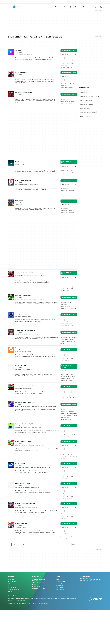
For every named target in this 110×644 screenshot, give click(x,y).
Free (66, 431)
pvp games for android (66, 378)
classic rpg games (65, 396)
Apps (57, 7)
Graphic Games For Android (66, 88)
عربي (9, 598)
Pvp (73, 378)
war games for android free (67, 537)
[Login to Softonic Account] (101, 7)
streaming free (64, 66)
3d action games (64, 417)
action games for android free (67, 216)
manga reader (64, 322)
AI (71, 7)
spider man (63, 82)
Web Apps (71, 58)
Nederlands (54, 598)
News (77, 7)
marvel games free (65, 192)
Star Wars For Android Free (66, 68)
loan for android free (65, 361)
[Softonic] (18, 7)
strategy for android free (66, 306)
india (66, 355)
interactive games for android (67, 339)
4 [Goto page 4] (24, 545)
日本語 (45, 598)
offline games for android (66, 287)
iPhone (67, 58)
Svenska (74, 598)
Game (66, 99)
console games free (65, 435)
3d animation (63, 86)
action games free (65, 107)
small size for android (65, 326)
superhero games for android (67, 451)
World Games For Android (66, 455)
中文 (24, 600)
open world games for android (67, 105)
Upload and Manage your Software (38, 583)
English (18, 598)
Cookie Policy (59, 588)
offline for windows (65, 172)
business (62, 60)
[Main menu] (9, 7)
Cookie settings (60, 590)
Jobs (9, 585)
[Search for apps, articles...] (95, 7)
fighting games (64, 519)
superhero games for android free (68, 413)
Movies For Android (68, 174)
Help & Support (12, 583)
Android (62, 58)
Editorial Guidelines (13, 588)
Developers (86, 7)
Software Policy (36, 586)
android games (64, 376)
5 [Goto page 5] (28, 545)
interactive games (73, 337)
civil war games (64, 453)
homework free (64, 459)
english (62, 479)
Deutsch (13, 598)
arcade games (72, 80)
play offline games (65, 291)
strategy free (63, 308)
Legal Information (60, 581)
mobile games (64, 304)
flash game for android (66, 419)
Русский (69, 598)
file (72, 326)
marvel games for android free (67, 64)
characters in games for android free (69, 415)
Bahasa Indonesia (34, 598)
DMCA (58, 579)
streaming (63, 176)
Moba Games (68, 392)
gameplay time (74, 398)
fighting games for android (66, 513)
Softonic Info (11, 579)
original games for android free (68, 341)
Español (22, 598)
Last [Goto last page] (74, 545)
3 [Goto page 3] (19, 545)
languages (73, 172)
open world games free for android (68, 194)
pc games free (72, 376)
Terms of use (59, 583)
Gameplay (63, 495)
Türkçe (15, 600)
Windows (62, 170)
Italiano (41, 598)
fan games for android (70, 320)
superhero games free (66, 214)
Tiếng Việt (20, 600)
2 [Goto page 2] (14, 545)
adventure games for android (67, 84)
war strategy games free (66, 533)
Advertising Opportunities (38, 588)
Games (65, 7)
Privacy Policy (59, 585)
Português (63, 598)
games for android (65, 437)
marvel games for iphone (66, 380)
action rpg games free (66, 394)
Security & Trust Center (14, 581)
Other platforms (69, 54)
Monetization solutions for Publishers (38, 580)
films (62, 174)
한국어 (49, 598)
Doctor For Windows (65, 285)
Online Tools (11, 592)
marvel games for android (66, 103)
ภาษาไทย (10, 600)
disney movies (69, 60)
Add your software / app (14, 590)
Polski (59, 598)
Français (27, 598)
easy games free (64, 539)
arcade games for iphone (66, 218)
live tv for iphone (64, 62)
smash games (68, 302)
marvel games (73, 192)
